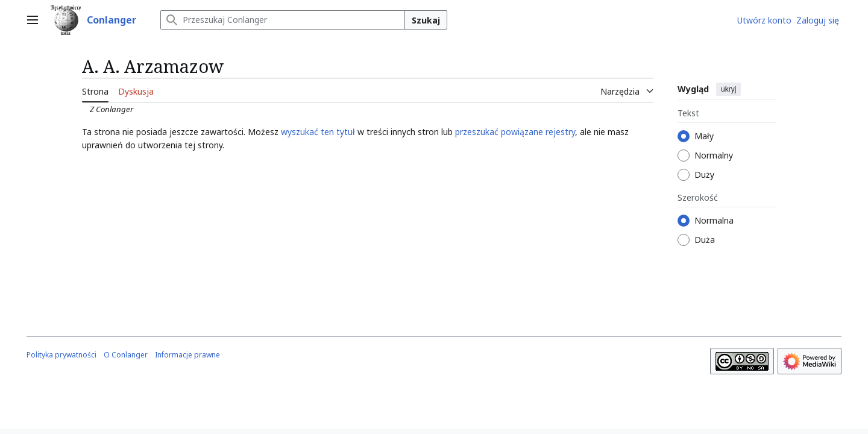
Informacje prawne (187, 355)
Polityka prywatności (61, 355)
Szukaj (426, 20)
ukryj (728, 89)
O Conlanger (126, 355)
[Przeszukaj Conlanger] (283, 20)
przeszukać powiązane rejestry (515, 132)
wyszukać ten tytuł (318, 132)
